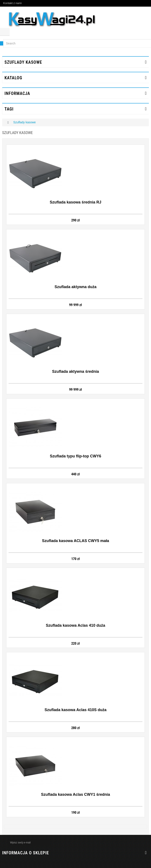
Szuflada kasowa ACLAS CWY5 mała (75, 541)
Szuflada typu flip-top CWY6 (75, 456)
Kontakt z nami (12, 3)
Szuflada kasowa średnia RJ (75, 202)
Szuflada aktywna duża (75, 287)
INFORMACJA (17, 93)
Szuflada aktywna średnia (75, 371)
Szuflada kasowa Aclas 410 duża (75, 625)
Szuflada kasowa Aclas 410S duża (75, 710)
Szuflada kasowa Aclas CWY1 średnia (75, 794)
